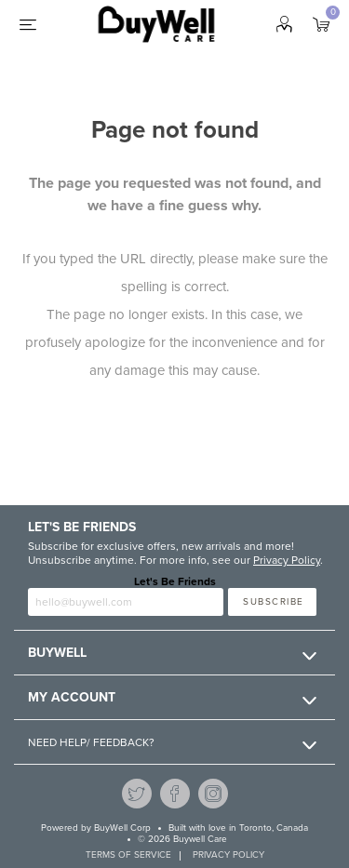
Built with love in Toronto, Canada (238, 828)
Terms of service (128, 855)
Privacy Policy (287, 560)
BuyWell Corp (122, 828)
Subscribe (274, 602)
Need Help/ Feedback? (91, 742)
